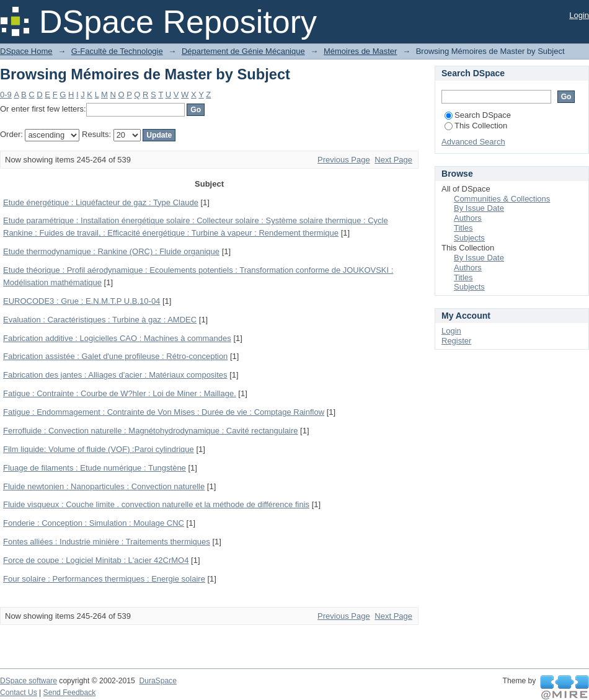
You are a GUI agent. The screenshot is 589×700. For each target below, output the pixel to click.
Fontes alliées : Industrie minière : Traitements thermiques (107, 542)
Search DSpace (478, 115)
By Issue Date (479, 208)
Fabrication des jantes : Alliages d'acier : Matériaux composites (115, 375)
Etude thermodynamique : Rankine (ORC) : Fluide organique (111, 251)
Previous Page (344, 160)
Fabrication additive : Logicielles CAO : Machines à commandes (117, 338)
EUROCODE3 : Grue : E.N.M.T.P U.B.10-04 (82, 301)
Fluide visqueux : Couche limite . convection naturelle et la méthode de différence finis (156, 504)
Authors (468, 218)
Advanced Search (473, 142)
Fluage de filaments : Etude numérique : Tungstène (95, 468)
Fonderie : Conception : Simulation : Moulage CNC (94, 523)
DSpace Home (26, 51)
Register (456, 341)
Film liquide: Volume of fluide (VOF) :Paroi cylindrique (99, 449)
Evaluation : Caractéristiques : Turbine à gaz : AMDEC (100, 320)
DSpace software (29, 681)
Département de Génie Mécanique (243, 51)
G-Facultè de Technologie (117, 51)
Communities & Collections (502, 199)
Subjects (469, 238)
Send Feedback (70, 693)
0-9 (6, 95)
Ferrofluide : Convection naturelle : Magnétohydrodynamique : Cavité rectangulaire (150, 431)
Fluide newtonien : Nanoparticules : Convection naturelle (104, 486)
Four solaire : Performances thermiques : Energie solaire (104, 579)
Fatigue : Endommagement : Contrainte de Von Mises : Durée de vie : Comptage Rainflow (164, 412)
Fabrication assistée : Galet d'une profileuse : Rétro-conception (115, 356)
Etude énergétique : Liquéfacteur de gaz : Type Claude (101, 202)
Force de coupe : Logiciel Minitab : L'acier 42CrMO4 (96, 560)
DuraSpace (157, 681)
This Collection (476, 126)
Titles (463, 228)
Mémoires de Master (360, 51)
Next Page (393, 160)
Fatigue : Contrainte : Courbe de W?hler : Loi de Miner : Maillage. (120, 393)
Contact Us (19, 693)
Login (579, 15)
